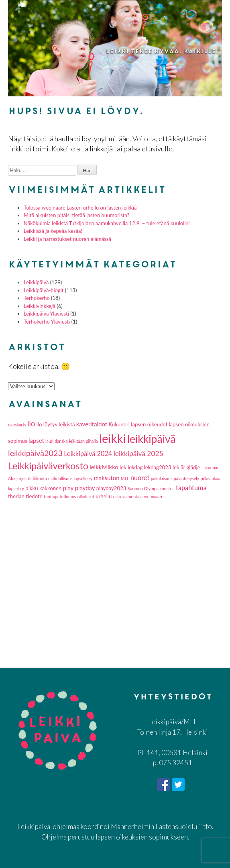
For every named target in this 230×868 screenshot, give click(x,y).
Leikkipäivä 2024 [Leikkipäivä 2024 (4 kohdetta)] (88, 453)
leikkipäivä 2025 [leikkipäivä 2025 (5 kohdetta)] (138, 453)
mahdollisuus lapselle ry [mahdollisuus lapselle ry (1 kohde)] (70, 478)
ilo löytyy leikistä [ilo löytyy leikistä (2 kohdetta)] (56, 424)
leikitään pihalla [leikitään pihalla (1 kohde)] (83, 441)
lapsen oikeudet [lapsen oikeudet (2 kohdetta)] (149, 424)
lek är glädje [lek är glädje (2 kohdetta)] (186, 467)
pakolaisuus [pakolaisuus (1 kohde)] (162, 478)
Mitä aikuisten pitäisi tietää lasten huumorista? (76, 215)
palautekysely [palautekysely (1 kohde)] (187, 478)
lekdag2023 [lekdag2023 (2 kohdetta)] (158, 467)
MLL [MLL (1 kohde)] (125, 478)
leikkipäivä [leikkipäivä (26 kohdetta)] (152, 439)
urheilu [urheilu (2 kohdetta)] (104, 496)
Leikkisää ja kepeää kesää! (53, 231)
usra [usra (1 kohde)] (117, 496)
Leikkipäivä (36, 282)
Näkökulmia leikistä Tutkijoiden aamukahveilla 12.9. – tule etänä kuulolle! (107, 223)
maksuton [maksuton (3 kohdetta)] (107, 478)
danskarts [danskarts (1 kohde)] (17, 425)
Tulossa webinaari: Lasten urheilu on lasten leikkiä (80, 208)
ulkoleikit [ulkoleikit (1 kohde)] (86, 496)
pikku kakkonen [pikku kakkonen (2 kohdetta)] (43, 488)
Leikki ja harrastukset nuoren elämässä (67, 239)
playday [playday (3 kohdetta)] (85, 488)
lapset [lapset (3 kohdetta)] (36, 440)
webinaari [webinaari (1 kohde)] (153, 496)
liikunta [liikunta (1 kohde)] (40, 478)
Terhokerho (37, 298)
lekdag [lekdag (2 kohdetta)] (135, 467)
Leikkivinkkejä (40, 306)
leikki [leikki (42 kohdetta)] (112, 438)
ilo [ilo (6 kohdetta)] (31, 424)
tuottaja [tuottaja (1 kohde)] (51, 496)
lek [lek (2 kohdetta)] (123, 467)
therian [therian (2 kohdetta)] (16, 496)
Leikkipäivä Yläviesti (46, 314)
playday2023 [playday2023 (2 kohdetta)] (111, 488)
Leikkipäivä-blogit (44, 290)
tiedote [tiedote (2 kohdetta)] (34, 496)
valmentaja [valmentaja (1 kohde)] (132, 496)
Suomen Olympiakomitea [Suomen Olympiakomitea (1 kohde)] (151, 488)
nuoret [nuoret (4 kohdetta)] (140, 478)
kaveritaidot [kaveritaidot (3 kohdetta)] (92, 424)
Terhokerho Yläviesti (47, 322)
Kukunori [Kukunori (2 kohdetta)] (119, 424)
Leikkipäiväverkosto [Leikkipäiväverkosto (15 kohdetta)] (48, 466)
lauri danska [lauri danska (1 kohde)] (56, 441)
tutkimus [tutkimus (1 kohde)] (68, 496)
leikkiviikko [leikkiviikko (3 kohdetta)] (104, 467)
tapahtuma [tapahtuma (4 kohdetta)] (191, 488)
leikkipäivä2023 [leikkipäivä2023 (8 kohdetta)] (35, 453)
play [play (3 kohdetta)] (68, 488)
